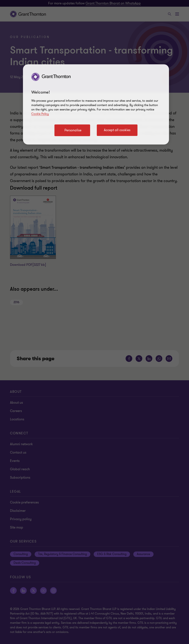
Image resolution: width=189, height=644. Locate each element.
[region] (96, 104)
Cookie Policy (40, 114)
